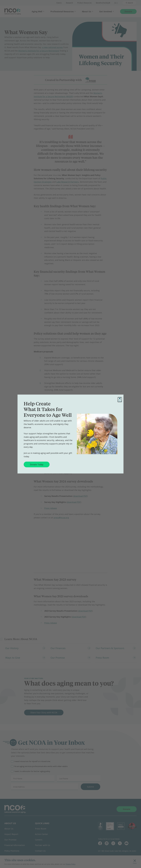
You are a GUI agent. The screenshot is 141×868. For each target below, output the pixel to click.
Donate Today (37, 464)
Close (120, 399)
